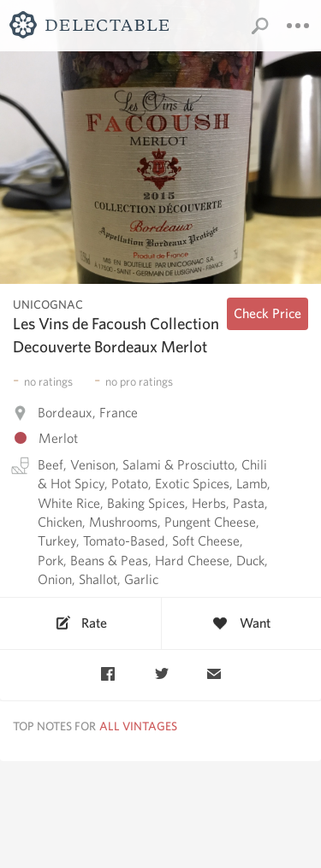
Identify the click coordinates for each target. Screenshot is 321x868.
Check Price (267, 313)
